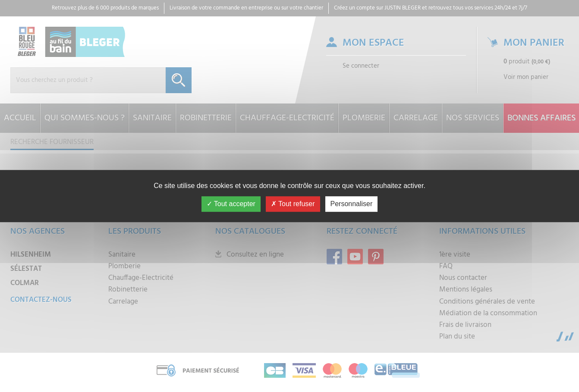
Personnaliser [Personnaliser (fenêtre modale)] (352, 204)
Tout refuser (293, 204)
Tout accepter (231, 204)
